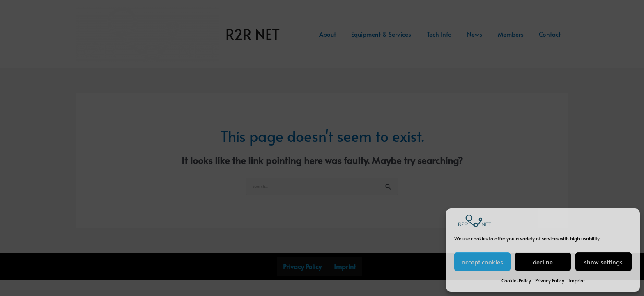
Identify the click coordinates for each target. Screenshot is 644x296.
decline (543, 262)
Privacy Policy (550, 280)
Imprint (577, 280)
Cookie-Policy (516, 280)
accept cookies (482, 262)
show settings (603, 262)
